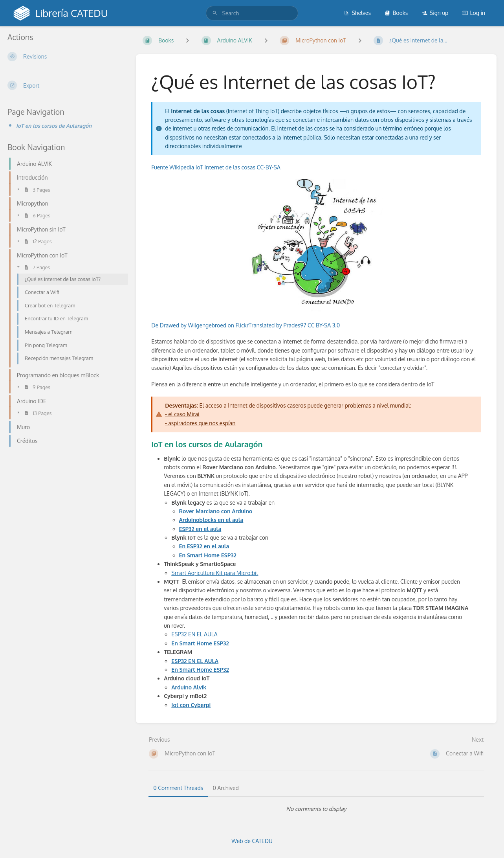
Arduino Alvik (189, 687)
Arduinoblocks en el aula (211, 520)
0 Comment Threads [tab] (178, 788)
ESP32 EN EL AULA (194, 634)
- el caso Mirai (182, 414)
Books (396, 13)
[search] (252, 13)
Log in (474, 13)
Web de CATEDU (252, 841)
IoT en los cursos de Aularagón (54, 126)
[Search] (215, 13)
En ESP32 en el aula (204, 546)
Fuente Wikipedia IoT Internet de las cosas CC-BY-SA (216, 167)
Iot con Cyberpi (191, 705)
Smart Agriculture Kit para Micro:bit (215, 573)
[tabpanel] (316, 809)
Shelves (357, 13)
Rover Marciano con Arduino (216, 511)
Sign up (435, 13)
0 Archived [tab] (225, 788)
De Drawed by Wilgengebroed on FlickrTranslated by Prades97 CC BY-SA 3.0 (246, 325)
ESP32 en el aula (200, 529)
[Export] (65, 85)
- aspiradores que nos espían (200, 423)
